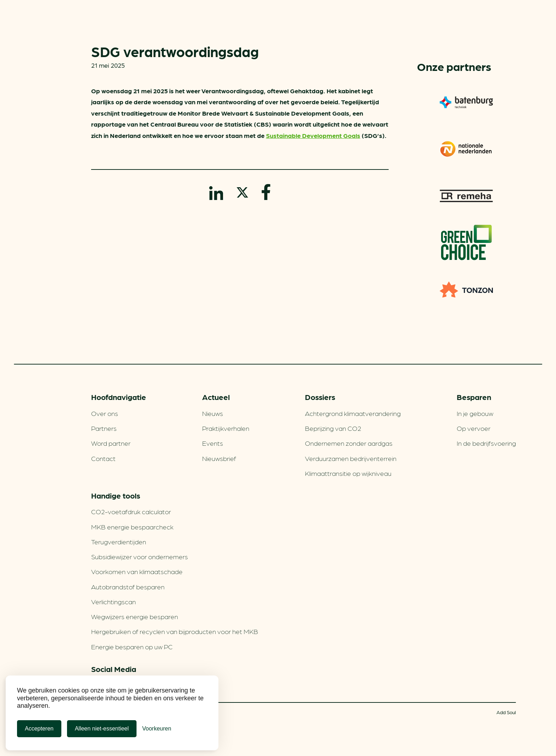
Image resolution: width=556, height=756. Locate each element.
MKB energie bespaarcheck (132, 527)
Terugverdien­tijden (119, 541)
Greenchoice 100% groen (466, 243)
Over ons (105, 413)
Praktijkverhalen (226, 428)
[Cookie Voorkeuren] (157, 729)
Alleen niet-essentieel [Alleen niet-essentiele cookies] (102, 729)
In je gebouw (475, 413)
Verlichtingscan (113, 601)
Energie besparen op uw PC (132, 646)
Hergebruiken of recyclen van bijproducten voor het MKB (175, 631)
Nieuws (213, 413)
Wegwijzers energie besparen (135, 616)
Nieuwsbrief (219, 458)
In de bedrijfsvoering (486, 443)
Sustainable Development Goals (313, 135)
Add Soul (506, 712)
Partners (104, 428)
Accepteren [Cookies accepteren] (39, 729)
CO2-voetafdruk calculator (131, 511)
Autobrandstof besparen (128, 587)
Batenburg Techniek (466, 102)
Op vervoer (474, 428)
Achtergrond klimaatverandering (353, 413)
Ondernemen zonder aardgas (349, 443)
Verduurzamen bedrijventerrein (351, 458)
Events (213, 443)
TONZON (466, 289)
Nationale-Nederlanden (466, 149)
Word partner (111, 443)
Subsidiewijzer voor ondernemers (140, 556)
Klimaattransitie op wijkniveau (348, 473)
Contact (103, 458)
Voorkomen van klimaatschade (137, 571)
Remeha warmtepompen (466, 196)
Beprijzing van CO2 (333, 428)
